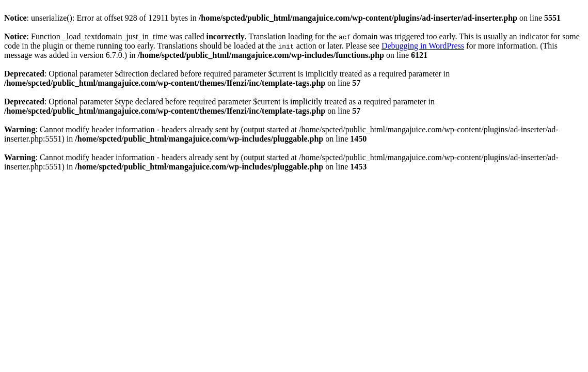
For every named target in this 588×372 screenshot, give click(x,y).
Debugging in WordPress (423, 46)
